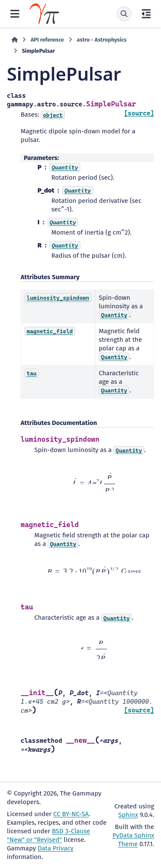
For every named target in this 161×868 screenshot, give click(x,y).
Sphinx (128, 815)
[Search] (124, 14)
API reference (47, 40)
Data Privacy (56, 848)
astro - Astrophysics (102, 40)
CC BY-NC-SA (71, 814)
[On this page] (146, 14)
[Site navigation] (15, 14)
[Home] (15, 40)
